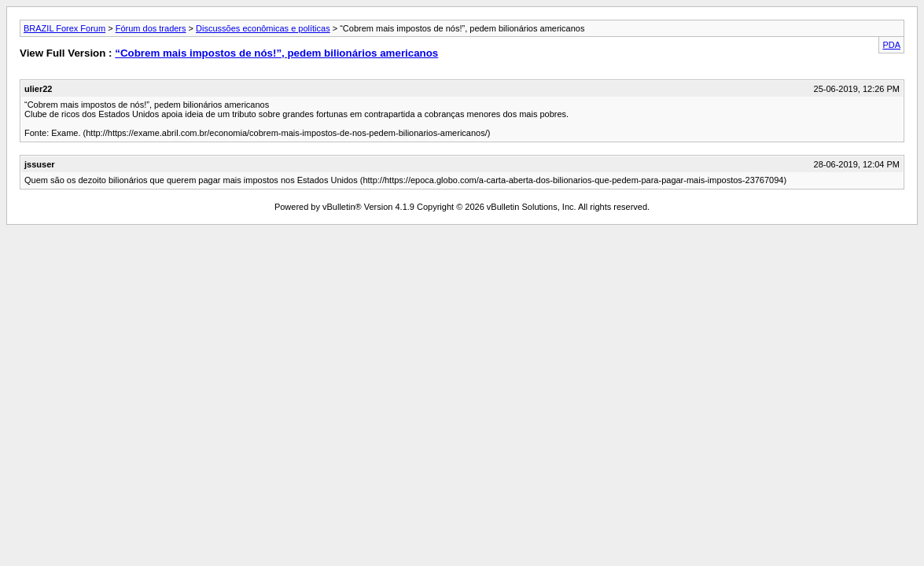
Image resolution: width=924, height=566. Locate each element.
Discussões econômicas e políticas (263, 28)
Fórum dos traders (151, 28)
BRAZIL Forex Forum (64, 28)
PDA (891, 45)
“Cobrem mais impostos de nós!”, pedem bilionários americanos (276, 53)
